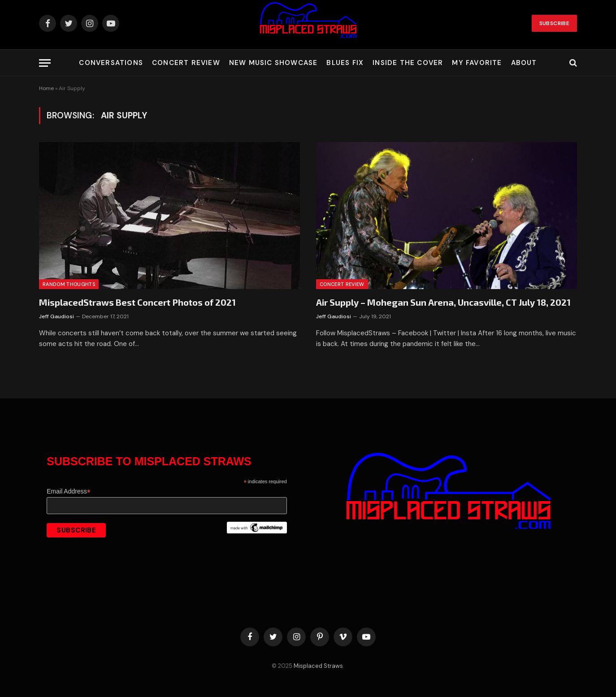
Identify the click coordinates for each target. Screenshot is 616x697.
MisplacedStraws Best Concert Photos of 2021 (137, 302)
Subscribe (554, 23)
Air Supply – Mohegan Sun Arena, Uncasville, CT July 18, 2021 (443, 302)
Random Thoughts (69, 284)
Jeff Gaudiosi (56, 316)
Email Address (69, 491)
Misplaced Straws (318, 666)
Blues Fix (345, 63)
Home (46, 88)
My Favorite (477, 63)
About (524, 63)
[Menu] (45, 63)
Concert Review (186, 63)
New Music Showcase (273, 63)
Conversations (111, 63)
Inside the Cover (408, 63)
